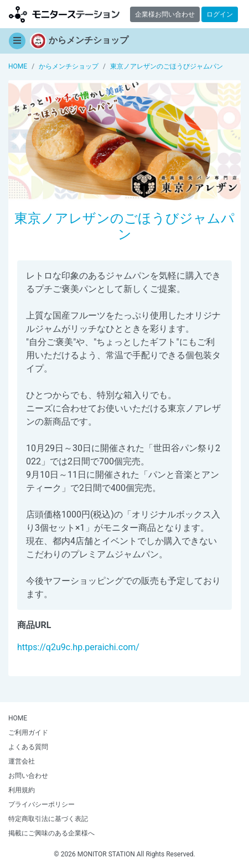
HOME (18, 718)
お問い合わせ (28, 776)
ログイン (220, 14)
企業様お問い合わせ (165, 14)
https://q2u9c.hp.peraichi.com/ (78, 647)
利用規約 (22, 790)
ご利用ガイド (28, 733)
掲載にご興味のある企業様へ (51, 833)
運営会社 (22, 761)
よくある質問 (28, 747)
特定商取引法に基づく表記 (48, 819)
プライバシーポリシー (41, 804)
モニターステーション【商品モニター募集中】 (64, 14)
